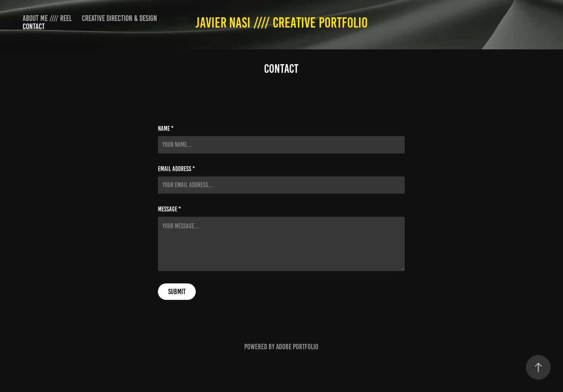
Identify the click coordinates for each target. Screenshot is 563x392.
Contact (34, 27)
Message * (169, 209)
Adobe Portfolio (297, 347)
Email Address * (176, 169)
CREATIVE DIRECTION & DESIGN (119, 18)
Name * (166, 129)
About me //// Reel (47, 18)
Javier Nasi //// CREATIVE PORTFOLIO (281, 23)
